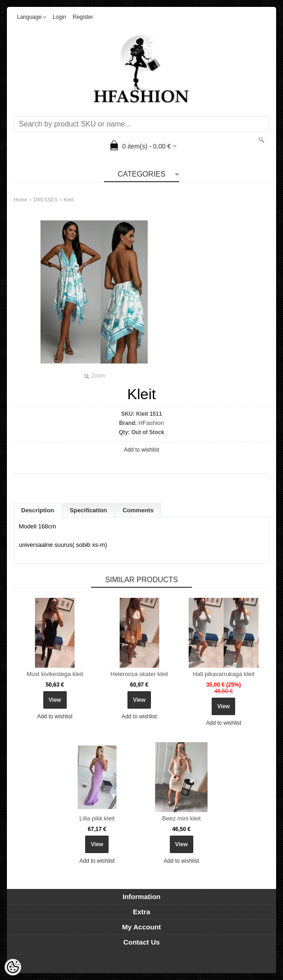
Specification (89, 510)
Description (38, 510)
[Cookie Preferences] (13, 967)
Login (59, 17)
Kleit (69, 200)
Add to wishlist (141, 450)
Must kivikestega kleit (55, 674)
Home (20, 200)
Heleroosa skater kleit (139, 674)
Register (83, 17)
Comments (138, 510)
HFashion (151, 423)
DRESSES (46, 200)
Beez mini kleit (181, 818)
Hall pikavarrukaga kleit (224, 674)
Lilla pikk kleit (97, 818)
